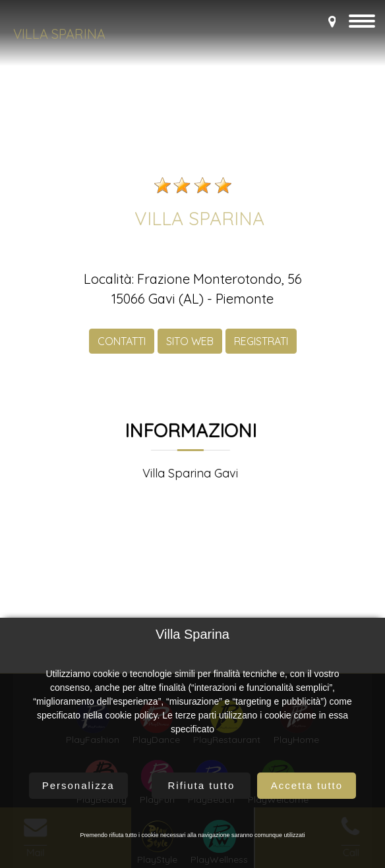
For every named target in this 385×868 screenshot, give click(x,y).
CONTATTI (122, 351)
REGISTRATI (261, 351)
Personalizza (78, 785)
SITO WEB (190, 351)
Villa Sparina (59, 34)
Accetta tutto (307, 785)
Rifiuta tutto (201, 785)
